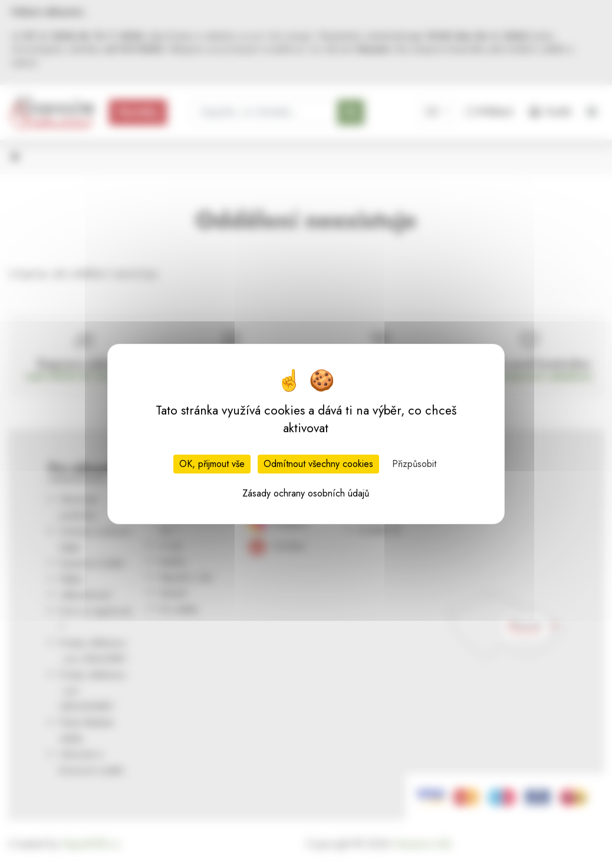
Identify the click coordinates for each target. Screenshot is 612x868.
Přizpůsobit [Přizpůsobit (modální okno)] (414, 464)
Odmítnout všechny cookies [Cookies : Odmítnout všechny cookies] (318, 464)
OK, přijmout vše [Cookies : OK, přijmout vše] (212, 464)
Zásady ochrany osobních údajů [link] (306, 493)
